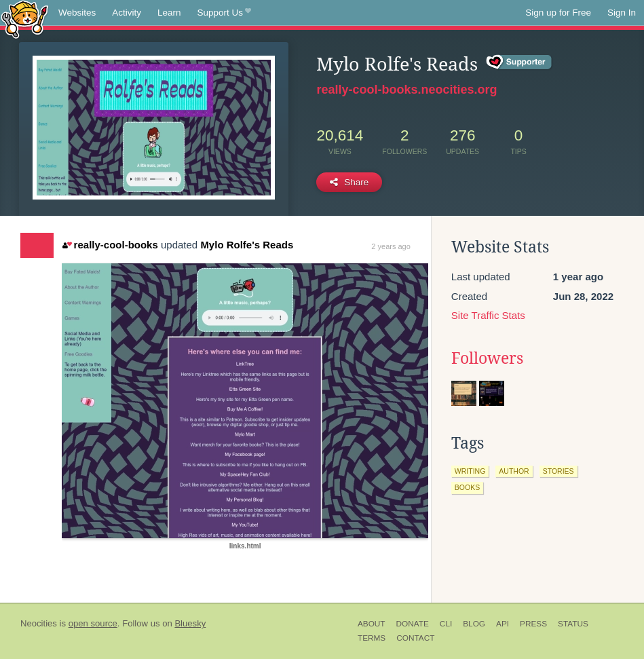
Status (573, 624)
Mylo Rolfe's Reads (247, 245)
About (372, 624)
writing (470, 471)
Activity (127, 13)
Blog (474, 624)
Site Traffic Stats (488, 315)
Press (533, 624)
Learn (169, 13)
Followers (487, 358)
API (503, 624)
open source (93, 623)
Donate (413, 624)
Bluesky (190, 623)
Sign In (622, 13)
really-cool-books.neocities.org (406, 90)
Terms (372, 638)
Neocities (39, 623)
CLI (446, 624)
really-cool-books (110, 245)
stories (558, 471)
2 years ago (391, 246)
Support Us (224, 13)
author (514, 471)
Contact (415, 638)
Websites (77, 13)
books (467, 487)
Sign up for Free (558, 13)
